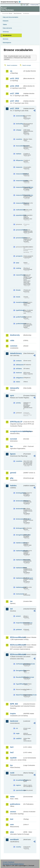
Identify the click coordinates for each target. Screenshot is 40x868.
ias (11, 601)
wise (12, 832)
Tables (5, 24)
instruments (20, 594)
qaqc (18, 263)
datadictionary (16, 353)
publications (15, 804)
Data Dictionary (18, 13)
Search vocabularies (12, 65)
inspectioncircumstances (20, 623)
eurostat (13, 439)
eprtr (12, 396)
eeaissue (19, 373)
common (14, 346)
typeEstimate (20, 310)
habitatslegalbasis (20, 551)
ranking (18, 268)
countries (19, 139)
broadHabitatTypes (20, 780)
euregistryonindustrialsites (17, 431)
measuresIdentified (20, 174)
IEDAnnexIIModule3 (17, 645)
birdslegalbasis (20, 493)
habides (13, 486)
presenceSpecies (20, 238)
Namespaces (7, 43)
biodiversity (15, 335)
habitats (19, 154)
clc (17, 728)
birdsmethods (20, 509)
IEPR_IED (14, 704)
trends (18, 297)
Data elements (7, 28)
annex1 (18, 616)
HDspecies (19, 160)
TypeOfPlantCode (20, 684)
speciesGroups (20, 790)
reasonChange (20, 275)
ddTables (19, 369)
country (19, 847)
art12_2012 (15, 78)
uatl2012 (19, 738)
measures (19, 167)
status (18, 382)
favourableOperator (20, 146)
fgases (13, 454)
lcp (11, 765)
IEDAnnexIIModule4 (17, 654)
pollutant (19, 630)
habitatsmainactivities (20, 560)
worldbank (14, 840)
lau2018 (13, 758)
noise (12, 797)
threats (18, 290)
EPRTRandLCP (16, 422)
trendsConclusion (20, 302)
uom (12, 825)
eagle (18, 733)
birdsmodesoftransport (20, 519)
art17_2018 (15, 108)
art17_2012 (15, 101)
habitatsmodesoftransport (20, 578)
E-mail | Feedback (8, 862)
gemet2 (13, 473)
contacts (19, 361)
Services (5, 39)
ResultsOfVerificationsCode (20, 677)
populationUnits (20, 215)
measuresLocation (20, 181)
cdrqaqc (19, 130)
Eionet (11, 13)
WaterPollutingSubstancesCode (20, 695)
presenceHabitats (20, 230)
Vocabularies (7, 35)
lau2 (12, 752)
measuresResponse (20, 203)
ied (11, 609)
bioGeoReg (20, 124)
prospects (19, 256)
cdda (12, 340)
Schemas (6, 32)
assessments (20, 116)
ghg (12, 478)
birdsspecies (20, 528)
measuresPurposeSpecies (20, 195)
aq (11, 71)
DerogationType (20, 671)
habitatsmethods (20, 568)
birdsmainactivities (20, 501)
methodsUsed (20, 210)
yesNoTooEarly (20, 317)
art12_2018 (15, 86)
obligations (20, 378)
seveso (13, 812)
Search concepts (27, 65)
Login (24, 5)
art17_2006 (15, 93)
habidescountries (20, 543)
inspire (13, 714)
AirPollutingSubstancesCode (20, 664)
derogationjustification (20, 535)
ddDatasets (20, 365)
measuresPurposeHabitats (20, 187)
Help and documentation (11, 17)
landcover (14, 721)
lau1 (12, 747)
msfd (12, 773)
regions (18, 785)
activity (18, 403)
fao (11, 446)
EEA (11, 2)
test (12, 819)
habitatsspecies (20, 587)
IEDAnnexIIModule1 (17, 637)
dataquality (15, 388)
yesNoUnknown (20, 324)
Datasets (6, 21)
